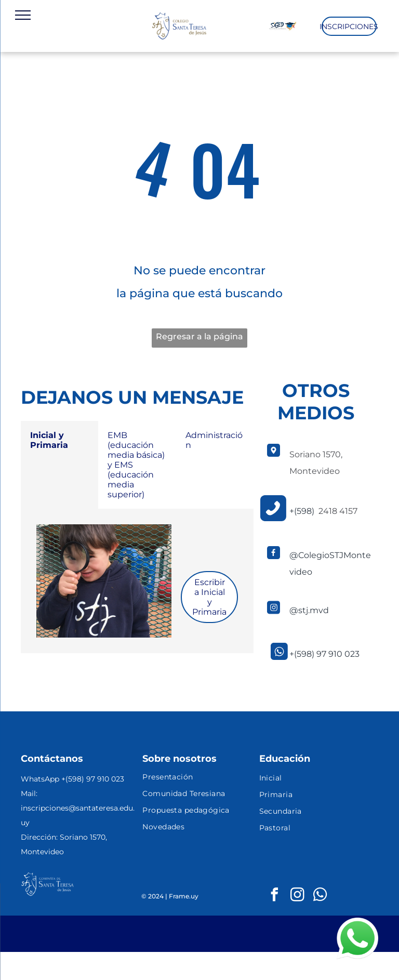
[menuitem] (199, 778)
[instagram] (298, 896)
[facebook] (275, 896)
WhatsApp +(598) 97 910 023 (72, 779)
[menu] (23, 15)
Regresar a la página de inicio (199, 340)
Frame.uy (184, 896)
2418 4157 (338, 511)
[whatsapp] (321, 896)
